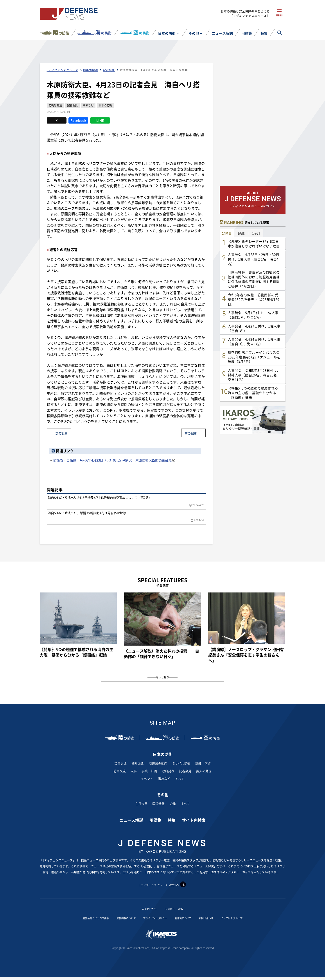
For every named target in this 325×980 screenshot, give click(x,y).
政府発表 (168, 771)
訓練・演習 (203, 763)
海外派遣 (138, 763)
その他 (194, 33)
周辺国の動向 (158, 763)
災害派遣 (120, 763)
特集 (264, 33)
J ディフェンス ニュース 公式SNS (163, 885)
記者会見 (185, 771)
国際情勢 (158, 804)
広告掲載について (119, 918)
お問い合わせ (215, 918)
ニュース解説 (222, 33)
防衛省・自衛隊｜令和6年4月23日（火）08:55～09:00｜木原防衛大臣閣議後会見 (112, 460)
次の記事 (63, 433)
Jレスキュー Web (175, 909)
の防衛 (61, 32)
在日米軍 (141, 804)
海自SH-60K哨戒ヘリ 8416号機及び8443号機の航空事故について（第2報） (100, 497)
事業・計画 (149, 771)
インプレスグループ (245, 918)
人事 (134, 771)
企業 (173, 804)
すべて (180, 779)
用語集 (247, 33)
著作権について (188, 918)
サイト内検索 (194, 820)
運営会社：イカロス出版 (83, 918)
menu (279, 17)
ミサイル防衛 (181, 763)
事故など (164, 779)
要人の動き (204, 771)
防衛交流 (120, 771)
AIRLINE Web (147, 909)
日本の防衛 (167, 33)
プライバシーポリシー (154, 918)
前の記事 (189, 433)
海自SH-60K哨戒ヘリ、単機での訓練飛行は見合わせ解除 (87, 513)
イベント (147, 779)
